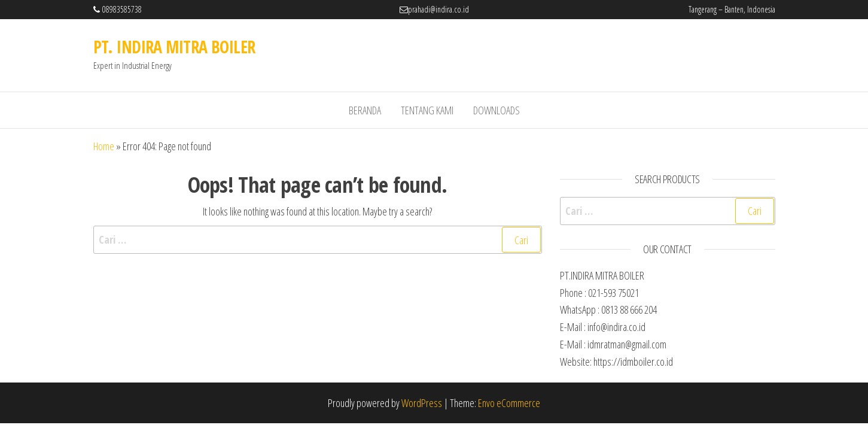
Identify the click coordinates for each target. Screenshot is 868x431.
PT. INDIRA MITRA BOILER (174, 47)
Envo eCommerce (509, 403)
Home (104, 146)
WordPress (422, 403)
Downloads (497, 110)
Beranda (365, 110)
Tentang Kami (427, 110)
